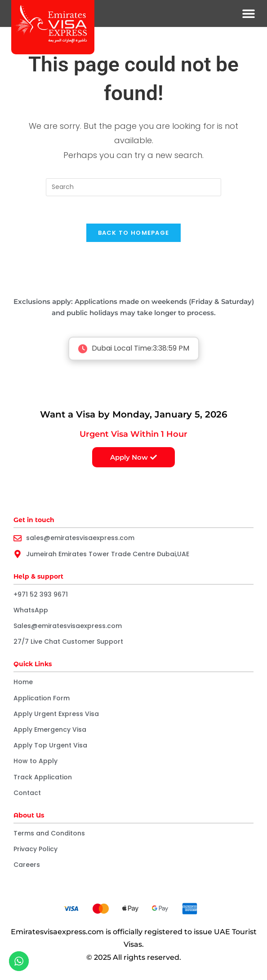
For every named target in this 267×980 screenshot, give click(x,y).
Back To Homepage (134, 233)
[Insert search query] (133, 187)
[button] (249, 14)
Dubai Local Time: (134, 349)
